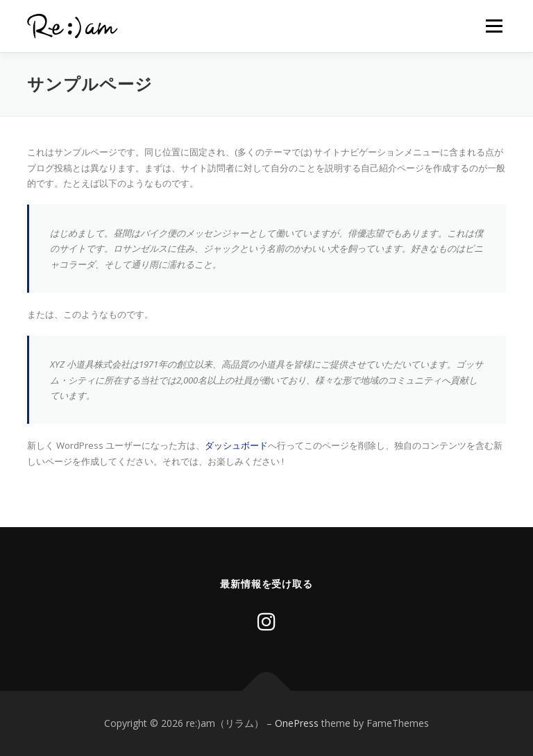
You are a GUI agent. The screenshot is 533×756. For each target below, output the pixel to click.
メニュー (494, 26)
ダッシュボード (236, 445)
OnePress (297, 723)
